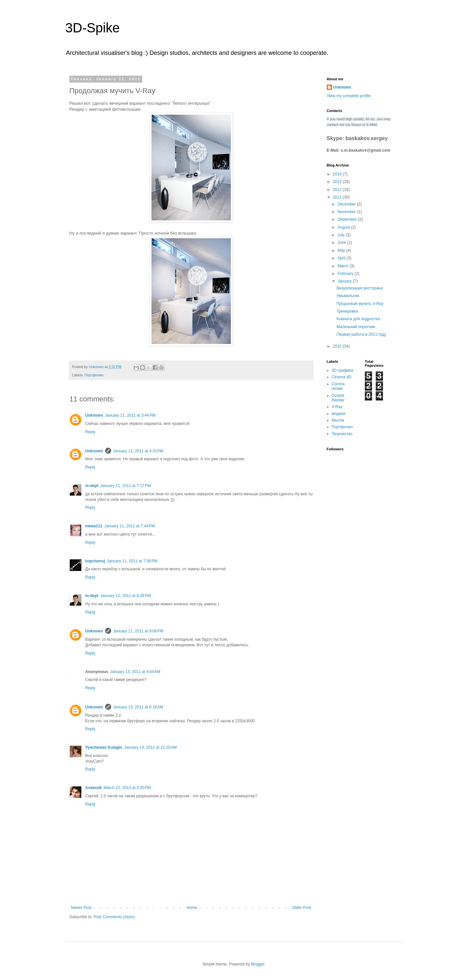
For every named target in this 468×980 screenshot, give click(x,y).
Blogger (258, 964)
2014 (338, 174)
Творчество (342, 434)
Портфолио (94, 375)
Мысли (338, 420)
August (344, 227)
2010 (338, 346)
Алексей (93, 788)
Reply (90, 432)
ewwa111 (94, 526)
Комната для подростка (358, 319)
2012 (338, 190)
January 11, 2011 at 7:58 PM (132, 561)
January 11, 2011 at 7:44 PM (130, 526)
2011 (338, 197)
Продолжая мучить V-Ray (360, 304)
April (342, 258)
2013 (338, 182)
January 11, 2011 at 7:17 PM (126, 486)
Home (192, 908)
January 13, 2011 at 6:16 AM (138, 707)
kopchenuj (95, 561)
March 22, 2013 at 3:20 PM (127, 788)
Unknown (94, 415)
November (347, 212)
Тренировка (347, 311)
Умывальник (348, 296)
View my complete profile (349, 96)
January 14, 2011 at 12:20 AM (150, 747)
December (347, 204)
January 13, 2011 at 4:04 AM (135, 672)
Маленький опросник (356, 327)
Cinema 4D (342, 377)
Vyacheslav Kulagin (104, 747)
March (343, 266)
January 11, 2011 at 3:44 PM (130, 415)
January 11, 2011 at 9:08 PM (138, 631)
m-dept (92, 486)
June (342, 243)
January (345, 281)
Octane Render (338, 398)
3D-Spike (93, 28)
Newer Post (81, 908)
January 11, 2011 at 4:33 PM (138, 451)
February (346, 274)
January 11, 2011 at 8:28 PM (126, 596)
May (342, 250)
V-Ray (337, 407)
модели (339, 414)
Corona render (338, 386)
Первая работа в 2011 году (361, 334)
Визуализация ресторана (360, 288)
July (341, 235)
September (348, 219)
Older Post (302, 908)
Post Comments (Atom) (114, 917)
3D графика (342, 370)
